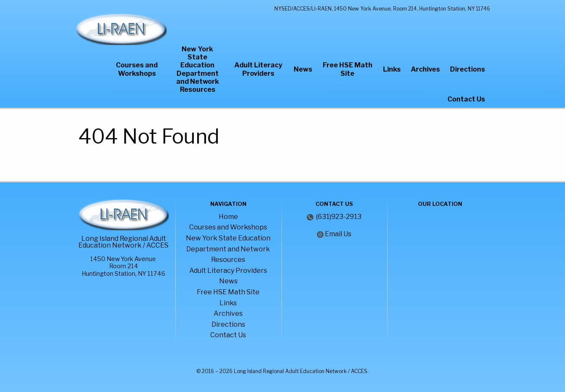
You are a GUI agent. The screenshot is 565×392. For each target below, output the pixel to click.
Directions (467, 69)
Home (228, 217)
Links (392, 69)
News (303, 69)
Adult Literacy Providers (258, 69)
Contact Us (466, 99)
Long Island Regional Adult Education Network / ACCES (123, 242)
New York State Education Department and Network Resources (198, 69)
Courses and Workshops (137, 69)
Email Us (338, 234)
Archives (425, 69)
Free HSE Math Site (348, 69)
